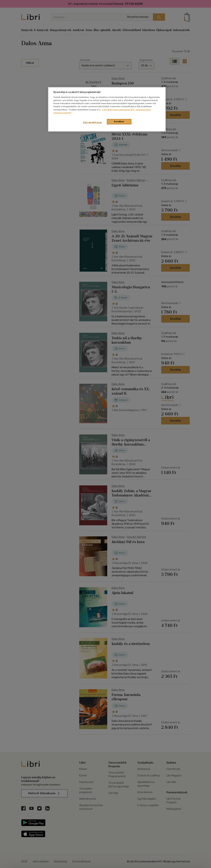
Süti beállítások (92, 122)
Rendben (119, 121)
